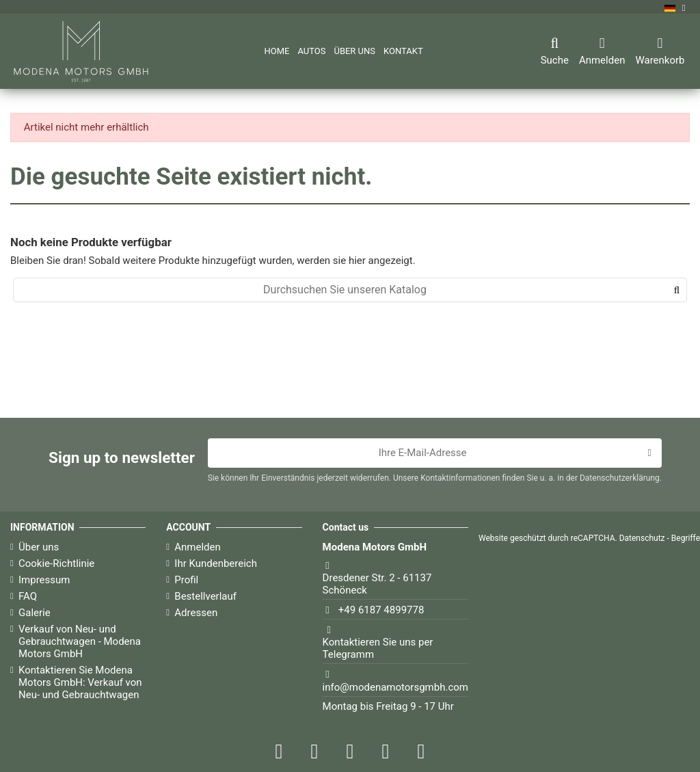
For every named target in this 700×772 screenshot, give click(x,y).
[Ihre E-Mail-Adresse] (423, 453)
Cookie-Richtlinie (56, 563)
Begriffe (686, 538)
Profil (186, 580)
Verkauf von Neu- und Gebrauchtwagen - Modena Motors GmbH (80, 641)
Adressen (196, 613)
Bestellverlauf (205, 596)
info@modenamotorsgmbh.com (395, 687)
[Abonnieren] (649, 453)
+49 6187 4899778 (381, 610)
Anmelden (198, 547)
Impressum (44, 580)
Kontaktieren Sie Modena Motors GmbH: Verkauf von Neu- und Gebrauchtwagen (80, 682)
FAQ (28, 596)
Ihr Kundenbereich (216, 563)
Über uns (39, 547)
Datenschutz (642, 538)
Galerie (35, 613)
